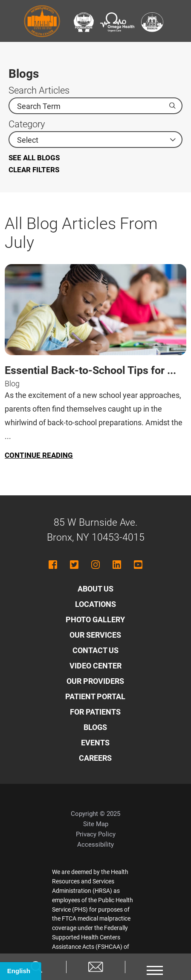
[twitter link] (74, 565)
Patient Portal (95, 696)
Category (27, 124)
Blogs (95, 727)
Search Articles (39, 91)
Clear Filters (34, 170)
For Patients (95, 712)
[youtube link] (138, 565)
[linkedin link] (117, 565)
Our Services (95, 635)
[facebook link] (53, 565)
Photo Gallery (95, 619)
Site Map (96, 824)
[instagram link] (95, 565)
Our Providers (95, 681)
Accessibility (95, 845)
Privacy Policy (96, 834)
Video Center (95, 666)
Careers (95, 758)
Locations (95, 604)
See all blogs (34, 158)
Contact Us (95, 650)
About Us (95, 589)
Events (95, 743)
